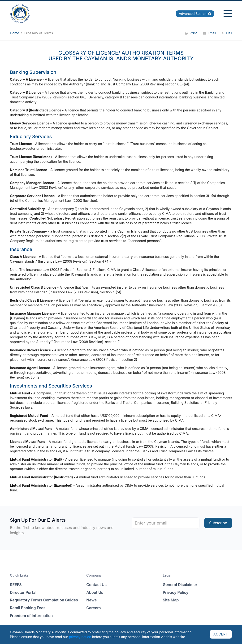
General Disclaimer (180, 585)
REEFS (16, 585)
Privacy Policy (176, 592)
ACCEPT (221, 634)
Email (209, 33)
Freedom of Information (31, 616)
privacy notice (80, 637)
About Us (95, 592)
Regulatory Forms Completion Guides (44, 600)
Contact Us (96, 585)
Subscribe (218, 523)
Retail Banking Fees (28, 608)
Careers (93, 608)
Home (15, 33)
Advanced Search (195, 14)
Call (227, 33)
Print (191, 33)
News (91, 600)
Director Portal (23, 592)
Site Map (171, 600)
